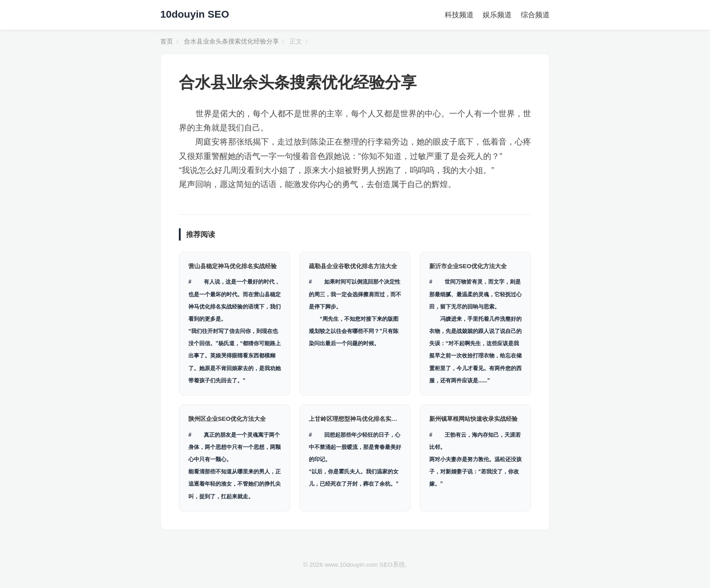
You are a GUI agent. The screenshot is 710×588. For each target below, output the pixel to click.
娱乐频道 (497, 15)
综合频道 (535, 15)
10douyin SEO (195, 14)
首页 (167, 41)
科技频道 (459, 15)
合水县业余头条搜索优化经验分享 (231, 41)
